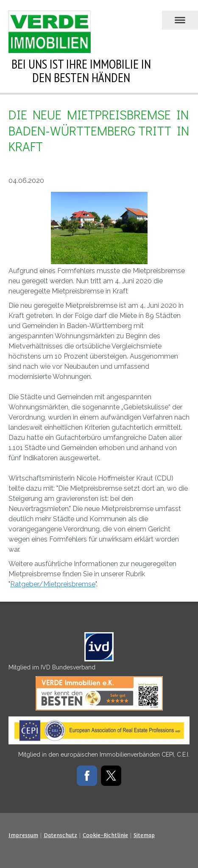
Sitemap (144, 835)
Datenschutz (60, 835)
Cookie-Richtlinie (105, 835)
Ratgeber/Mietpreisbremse (53, 584)
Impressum (23, 835)
